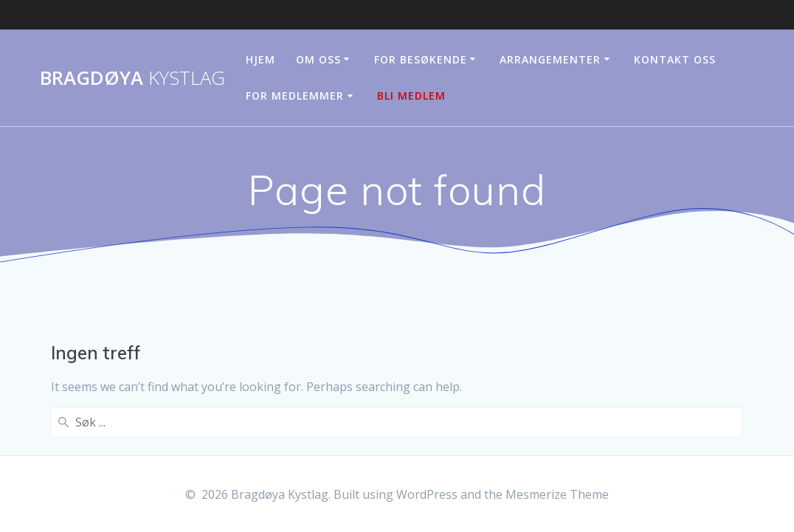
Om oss (318, 59)
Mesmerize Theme (557, 494)
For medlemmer (295, 96)
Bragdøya (132, 78)
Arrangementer (550, 59)
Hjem (260, 59)
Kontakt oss (675, 59)
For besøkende (421, 59)
